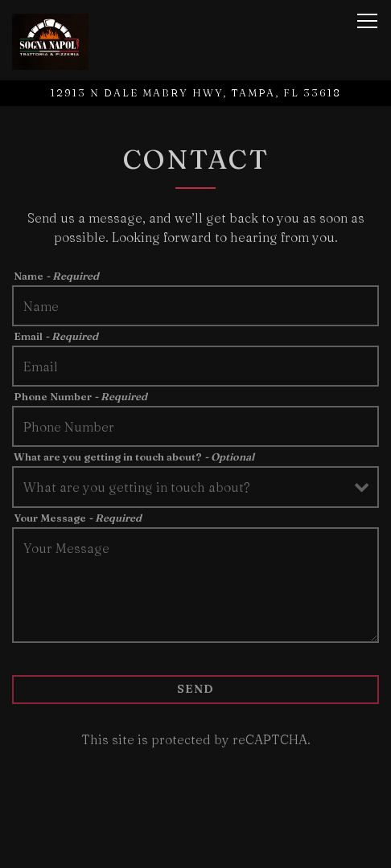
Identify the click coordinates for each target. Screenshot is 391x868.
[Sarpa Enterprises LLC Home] (58, 40)
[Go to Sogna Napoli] (195, 93)
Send (195, 689)
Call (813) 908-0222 (195, 847)
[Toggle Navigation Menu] (367, 21)
